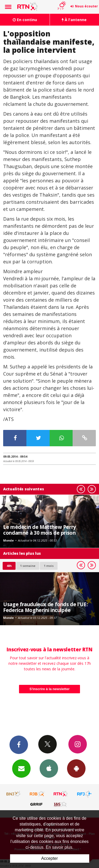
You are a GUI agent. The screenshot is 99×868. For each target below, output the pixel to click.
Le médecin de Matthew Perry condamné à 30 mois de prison (40, 530)
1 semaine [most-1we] (28, 566)
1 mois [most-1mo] (49, 566)
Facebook (19, 744)
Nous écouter (86, 6)
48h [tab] (9, 566)
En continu (25, 20)
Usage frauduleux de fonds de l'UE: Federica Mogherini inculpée (45, 607)
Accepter (49, 858)
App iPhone (49, 768)
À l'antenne (74, 20)
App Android (76, 768)
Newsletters (21, 768)
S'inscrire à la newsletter (50, 689)
